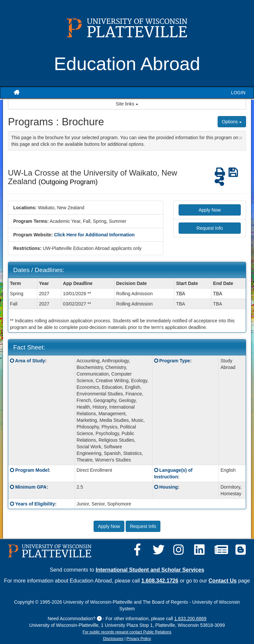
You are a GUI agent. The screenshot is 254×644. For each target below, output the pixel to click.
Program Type (175, 361)
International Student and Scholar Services (150, 570)
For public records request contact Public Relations (127, 632)
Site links (127, 104)
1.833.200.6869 (190, 619)
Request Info (210, 228)
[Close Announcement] (241, 138)
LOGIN (238, 93)
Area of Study (30, 361)
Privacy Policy (139, 639)
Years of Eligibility (35, 504)
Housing (169, 487)
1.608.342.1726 (160, 581)
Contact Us (223, 581)
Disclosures (113, 639)
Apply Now (210, 210)
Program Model (32, 470)
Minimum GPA (31, 487)
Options (232, 122)
